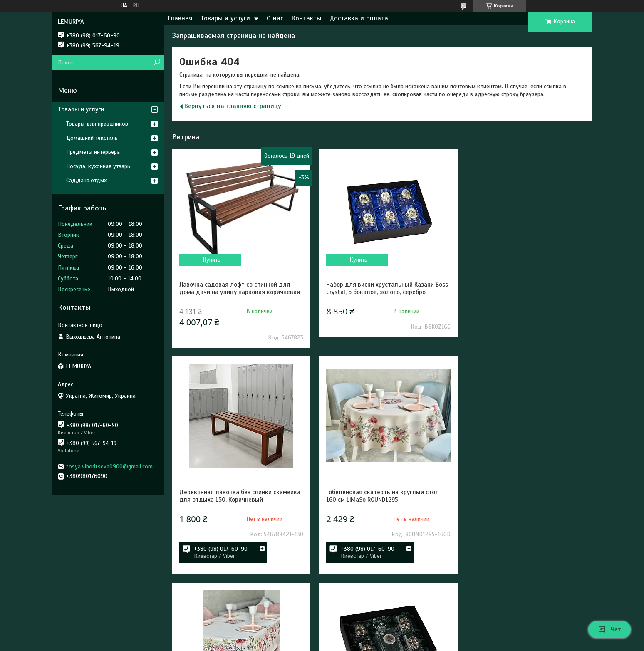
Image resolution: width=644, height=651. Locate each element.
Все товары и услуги (549, 614)
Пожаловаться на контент (296, 643)
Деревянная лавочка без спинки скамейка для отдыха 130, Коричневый (521, 288)
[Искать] (157, 63)
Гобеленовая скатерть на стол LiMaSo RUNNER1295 (376, 515)
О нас (275, 18)
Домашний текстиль (92, 138)
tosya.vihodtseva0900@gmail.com (109, 467)
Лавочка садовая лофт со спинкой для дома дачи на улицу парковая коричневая (235, 292)
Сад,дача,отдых (86, 180)
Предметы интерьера (93, 152)
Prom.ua (358, 636)
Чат (609, 629)
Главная (180, 18)
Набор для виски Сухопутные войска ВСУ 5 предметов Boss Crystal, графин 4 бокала (523, 518)
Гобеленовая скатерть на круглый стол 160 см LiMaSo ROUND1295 (236, 515)
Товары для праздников (97, 124)
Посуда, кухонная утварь (98, 166)
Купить (210, 260)
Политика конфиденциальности (367, 643)
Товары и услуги (225, 18)
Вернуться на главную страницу (233, 106)
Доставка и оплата (359, 18)
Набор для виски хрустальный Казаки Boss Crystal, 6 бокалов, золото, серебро (379, 288)
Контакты (306, 18)
